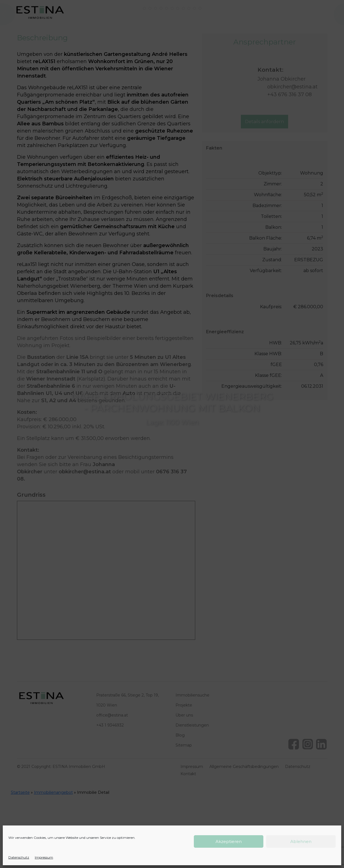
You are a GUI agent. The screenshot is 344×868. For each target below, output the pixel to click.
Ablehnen (301, 841)
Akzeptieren (229, 841)
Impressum (44, 857)
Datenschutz (19, 857)
